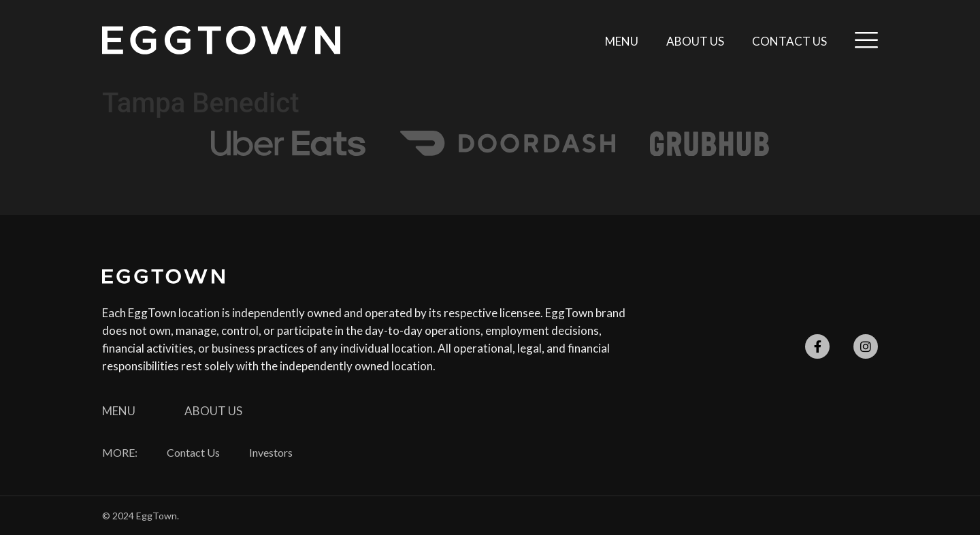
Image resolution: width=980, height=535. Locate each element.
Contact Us (789, 41)
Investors (271, 453)
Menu (622, 41)
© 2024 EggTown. (141, 516)
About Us (695, 41)
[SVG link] (221, 40)
